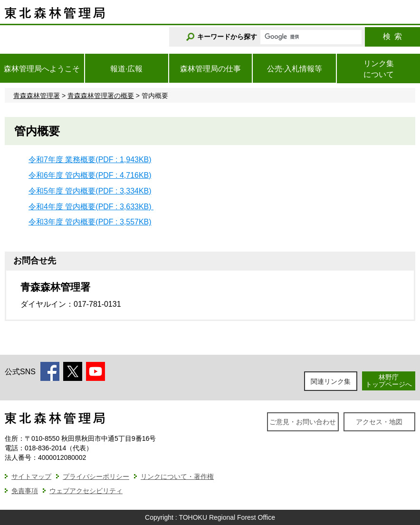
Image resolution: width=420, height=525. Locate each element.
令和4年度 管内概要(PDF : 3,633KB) (91, 207)
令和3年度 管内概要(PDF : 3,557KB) (90, 222)
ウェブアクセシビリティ (86, 491)
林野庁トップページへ (389, 381)
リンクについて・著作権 (177, 476)
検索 (392, 36)
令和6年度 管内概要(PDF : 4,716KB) (90, 175)
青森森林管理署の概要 (101, 96)
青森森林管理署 (37, 96)
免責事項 (25, 491)
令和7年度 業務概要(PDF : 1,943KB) (90, 160)
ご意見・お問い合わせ (303, 422)
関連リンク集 (331, 381)
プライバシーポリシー (96, 476)
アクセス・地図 (379, 422)
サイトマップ (31, 476)
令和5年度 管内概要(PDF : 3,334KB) (90, 191)
